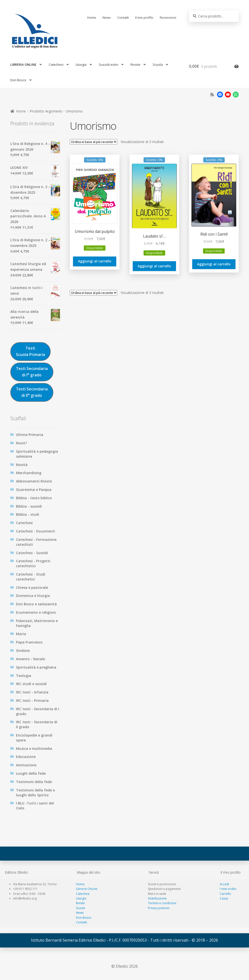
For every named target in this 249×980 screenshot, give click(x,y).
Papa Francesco (29, 642)
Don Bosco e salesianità (36, 604)
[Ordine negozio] (94, 142)
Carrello (225, 894)
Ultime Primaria (30, 435)
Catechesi (56, 64)
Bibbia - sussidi (29, 506)
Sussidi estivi (109, 64)
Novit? (22, 443)
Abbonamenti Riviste (34, 481)
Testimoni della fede (34, 782)
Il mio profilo (144, 17)
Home (92, 17)
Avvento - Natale (30, 659)
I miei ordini (228, 889)
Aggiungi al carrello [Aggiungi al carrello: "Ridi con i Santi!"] (214, 264)
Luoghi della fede (31, 773)
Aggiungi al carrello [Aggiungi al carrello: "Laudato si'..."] (154, 266)
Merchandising (29, 473)
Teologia (24, 676)
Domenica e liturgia (33, 596)
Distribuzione (157, 898)
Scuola (158, 64)
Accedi (224, 884)
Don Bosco (18, 80)
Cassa (224, 898)
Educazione (26, 757)
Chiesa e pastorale (32, 587)
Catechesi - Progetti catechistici (33, 563)
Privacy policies (159, 908)
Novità (22, 465)
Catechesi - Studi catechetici (31, 577)
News (107, 17)
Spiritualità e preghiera (36, 667)
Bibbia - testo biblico (34, 498)
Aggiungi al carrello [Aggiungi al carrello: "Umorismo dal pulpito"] (95, 261)
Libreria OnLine (87, 889)
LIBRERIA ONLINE (23, 64)
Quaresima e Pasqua (34, 490)
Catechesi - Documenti (36, 531)
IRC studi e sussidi (31, 684)
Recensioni (168, 17)
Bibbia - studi (28, 514)
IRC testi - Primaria (32, 700)
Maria (21, 634)
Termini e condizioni (162, 903)
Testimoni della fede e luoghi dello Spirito (35, 793)
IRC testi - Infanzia (32, 692)
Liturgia (81, 64)
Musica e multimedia (34, 748)
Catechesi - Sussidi (32, 553)
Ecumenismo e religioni (36, 612)
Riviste (135, 64)
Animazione (26, 765)
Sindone (23, 651)
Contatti (123, 17)
